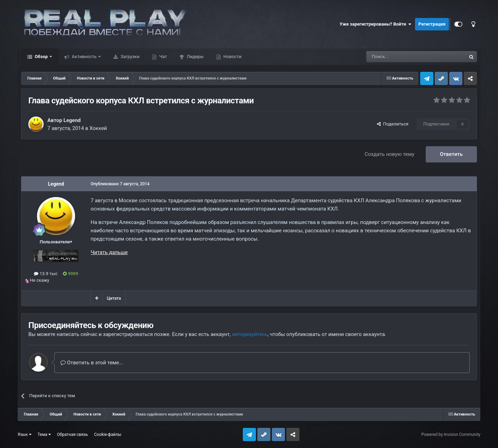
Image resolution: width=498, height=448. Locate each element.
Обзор (41, 57)
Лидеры (195, 57)
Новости (232, 57)
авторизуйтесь (250, 334)
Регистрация (432, 24)
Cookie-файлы (108, 435)
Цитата (114, 298)
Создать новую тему (389, 154)
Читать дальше (109, 252)
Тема (44, 435)
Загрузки (129, 57)
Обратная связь (72, 435)
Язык (25, 435)
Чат (162, 57)
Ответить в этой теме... (92, 363)
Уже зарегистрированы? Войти (376, 24)
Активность (84, 57)
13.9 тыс (46, 274)
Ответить (451, 154)
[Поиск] (400, 57)
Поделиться (393, 124)
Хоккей (98, 128)
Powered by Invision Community (451, 435)
